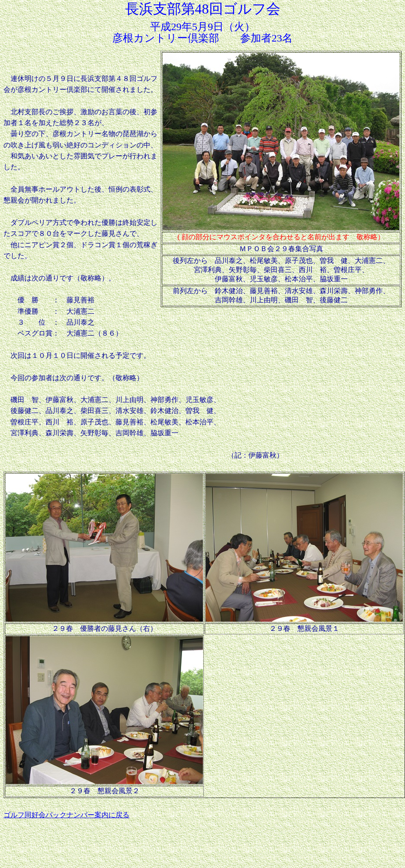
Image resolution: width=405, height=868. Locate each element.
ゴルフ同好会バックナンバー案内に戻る (66, 815)
